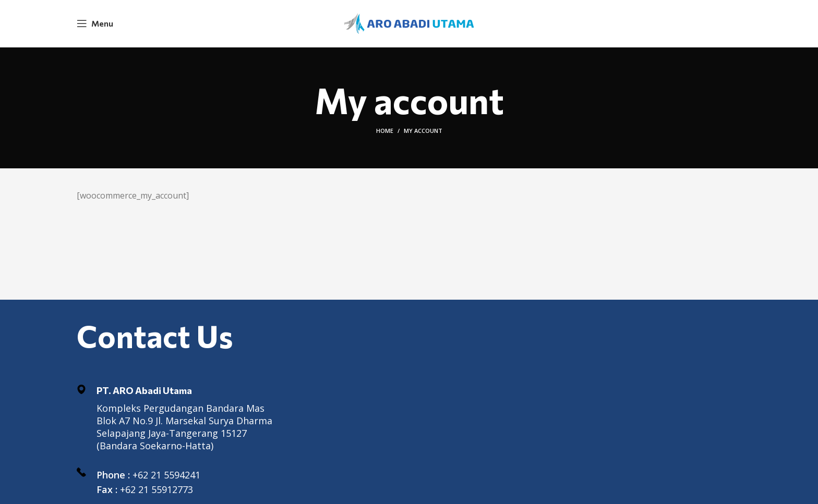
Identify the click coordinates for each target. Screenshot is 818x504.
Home (385, 131)
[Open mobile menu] (95, 23)
